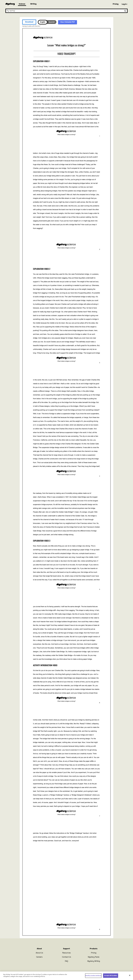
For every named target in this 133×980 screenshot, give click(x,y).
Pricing (116, 4)
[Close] (130, 975)
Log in (125, 4)
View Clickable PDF (68, 22)
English (43, 22)
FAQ (66, 961)
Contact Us (66, 957)
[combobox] (66, 11)
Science (22, 4)
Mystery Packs (94, 957)
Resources (66, 953)
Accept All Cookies (111, 976)
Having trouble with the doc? (31, 26)
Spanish (52, 22)
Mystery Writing (94, 961)
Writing (33, 4)
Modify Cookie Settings (93, 976)
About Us (39, 953)
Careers (39, 957)
